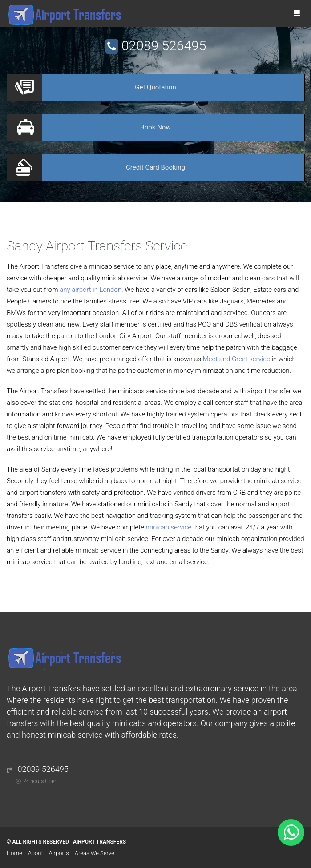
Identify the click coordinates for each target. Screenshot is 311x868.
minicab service (169, 527)
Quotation (155, 87)
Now (155, 127)
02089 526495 (164, 46)
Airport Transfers (99, 842)
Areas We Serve (95, 853)
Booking (155, 167)
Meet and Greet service (236, 359)
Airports (59, 853)
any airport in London (91, 290)
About (36, 853)
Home (14, 853)
